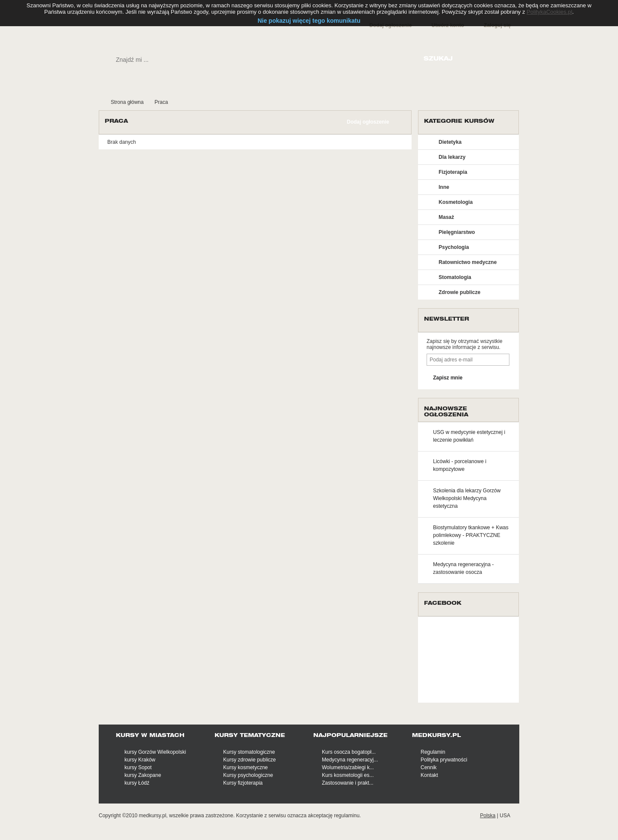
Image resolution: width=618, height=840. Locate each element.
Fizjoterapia (453, 172)
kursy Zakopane (143, 775)
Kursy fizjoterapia (243, 783)
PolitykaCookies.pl (549, 12)
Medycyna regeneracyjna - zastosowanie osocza (463, 568)
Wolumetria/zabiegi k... (348, 767)
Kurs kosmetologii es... (348, 775)
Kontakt (429, 775)
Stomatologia (455, 277)
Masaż (446, 217)
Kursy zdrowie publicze (250, 760)
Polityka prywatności (444, 760)
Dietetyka (450, 142)
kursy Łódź (137, 783)
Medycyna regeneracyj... (350, 760)
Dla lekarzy (452, 157)
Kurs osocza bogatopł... (349, 752)
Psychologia (454, 247)
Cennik (429, 767)
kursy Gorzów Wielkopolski (155, 752)
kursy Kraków (140, 760)
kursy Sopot (138, 767)
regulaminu (347, 816)
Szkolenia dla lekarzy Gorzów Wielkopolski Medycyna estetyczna (467, 498)
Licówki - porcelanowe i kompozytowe (460, 465)
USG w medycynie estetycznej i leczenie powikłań (469, 436)
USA (505, 816)
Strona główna (127, 102)
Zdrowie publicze (459, 292)
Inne (444, 187)
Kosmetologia (456, 202)
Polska (488, 816)
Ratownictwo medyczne (468, 262)
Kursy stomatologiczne (249, 752)
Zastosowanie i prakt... (348, 783)
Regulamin (433, 752)
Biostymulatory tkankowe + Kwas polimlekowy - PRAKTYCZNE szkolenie (471, 535)
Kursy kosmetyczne (245, 767)
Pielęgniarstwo (457, 232)
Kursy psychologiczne (248, 775)
